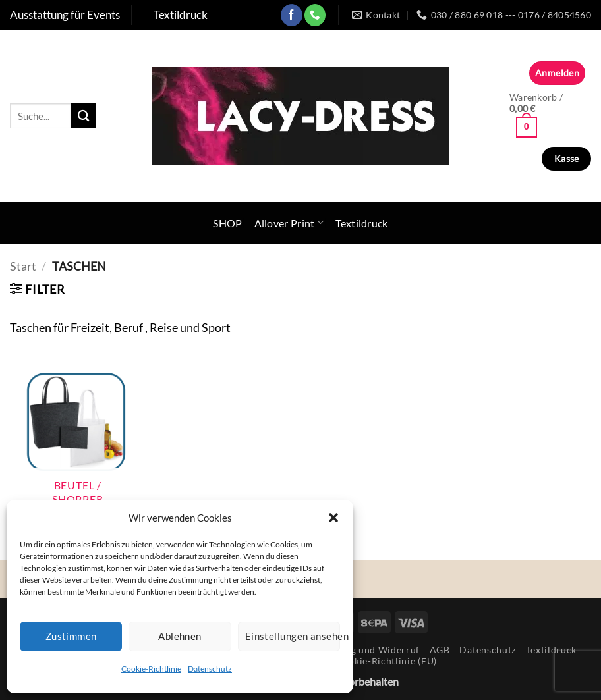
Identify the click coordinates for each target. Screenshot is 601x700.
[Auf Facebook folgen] (292, 15)
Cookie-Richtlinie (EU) (386, 661)
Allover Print (289, 222)
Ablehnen (180, 636)
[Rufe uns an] (315, 15)
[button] (333, 518)
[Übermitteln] (84, 116)
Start (23, 266)
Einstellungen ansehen (293, 636)
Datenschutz (210, 669)
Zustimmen (71, 636)
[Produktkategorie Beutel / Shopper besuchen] (78, 440)
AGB (440, 650)
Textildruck (362, 223)
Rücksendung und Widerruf (358, 650)
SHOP (227, 223)
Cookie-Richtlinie (151, 669)
